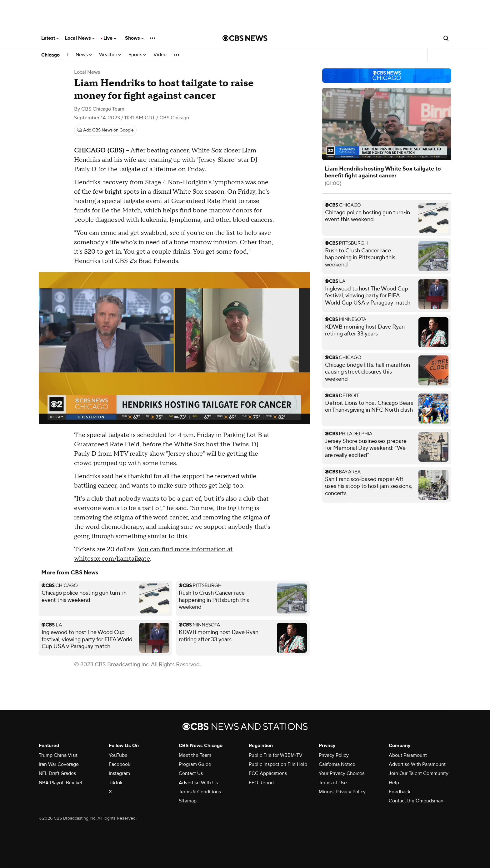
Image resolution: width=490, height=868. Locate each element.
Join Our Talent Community (419, 773)
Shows (134, 38)
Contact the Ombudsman (416, 801)
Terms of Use (333, 783)
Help (394, 783)
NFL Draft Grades (57, 773)
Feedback (400, 792)
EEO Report (261, 783)
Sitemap (188, 801)
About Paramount (408, 755)
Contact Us (191, 773)
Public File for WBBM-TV (276, 755)
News (84, 55)
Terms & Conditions (200, 792)
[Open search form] (446, 38)
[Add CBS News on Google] (105, 130)
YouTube (118, 755)
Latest (50, 38)
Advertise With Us (198, 783)
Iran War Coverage (59, 764)
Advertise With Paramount (417, 764)
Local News (80, 38)
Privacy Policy (334, 755)
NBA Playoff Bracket (61, 783)
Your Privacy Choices (342, 773)
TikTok (116, 783)
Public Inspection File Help (278, 764)
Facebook (120, 764)
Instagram (119, 773)
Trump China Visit (58, 755)
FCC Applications (268, 773)
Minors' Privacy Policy (342, 792)
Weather (110, 55)
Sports (137, 55)
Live (110, 38)
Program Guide (195, 764)
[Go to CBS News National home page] (245, 38)
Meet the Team (195, 755)
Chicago (50, 55)
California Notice (337, 764)
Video (160, 55)
